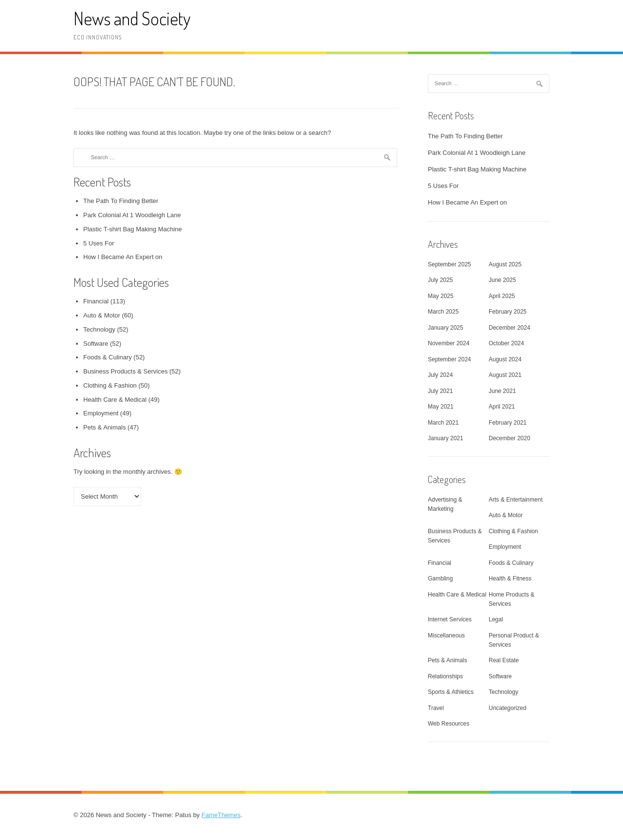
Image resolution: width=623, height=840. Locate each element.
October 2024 (506, 343)
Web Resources (449, 724)
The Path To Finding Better (121, 201)
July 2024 (440, 375)
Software (96, 344)
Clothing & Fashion (110, 385)
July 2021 (440, 391)
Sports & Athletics (451, 692)
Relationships (445, 676)
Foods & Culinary (108, 357)
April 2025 (502, 296)
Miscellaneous (446, 635)
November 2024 (449, 343)
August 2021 (505, 375)
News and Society (132, 18)
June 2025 (502, 280)
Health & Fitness (510, 579)
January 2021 (446, 438)
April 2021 (502, 407)
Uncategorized (507, 708)
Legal (496, 619)
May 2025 (441, 296)
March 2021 (443, 423)
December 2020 (509, 438)
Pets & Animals (104, 427)
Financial (96, 301)
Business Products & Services (125, 371)
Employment (101, 413)
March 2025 (443, 312)
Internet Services (450, 619)
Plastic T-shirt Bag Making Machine (133, 229)
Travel (436, 708)
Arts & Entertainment (516, 500)
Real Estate (504, 660)
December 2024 (509, 328)
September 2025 (449, 264)
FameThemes (221, 815)
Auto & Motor (102, 315)
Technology (99, 329)
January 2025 (446, 328)
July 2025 (440, 280)
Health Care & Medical (115, 400)
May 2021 (441, 407)
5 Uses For (99, 243)
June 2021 (502, 391)
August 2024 (505, 359)
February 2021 (508, 423)
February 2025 (508, 312)
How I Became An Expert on (123, 257)
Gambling (440, 579)
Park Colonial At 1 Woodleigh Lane (132, 215)
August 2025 (505, 264)
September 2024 (449, 359)
